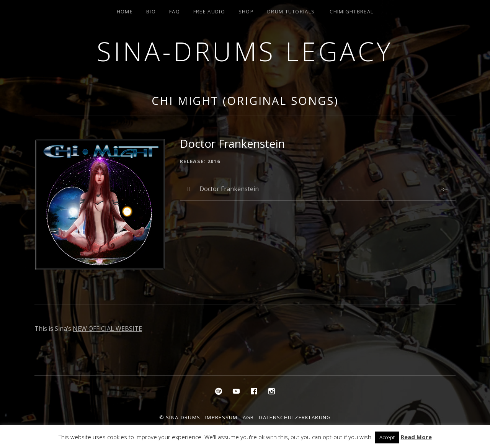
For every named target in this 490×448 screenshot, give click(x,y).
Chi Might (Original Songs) (245, 101)
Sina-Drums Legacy (245, 51)
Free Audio (209, 11)
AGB (248, 417)
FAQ (175, 11)
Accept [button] (387, 437)
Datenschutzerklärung (295, 417)
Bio (151, 11)
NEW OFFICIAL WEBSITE (107, 329)
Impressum (221, 417)
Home (125, 11)
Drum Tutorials (291, 11)
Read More (416, 437)
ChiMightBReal (351, 11)
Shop (246, 11)
